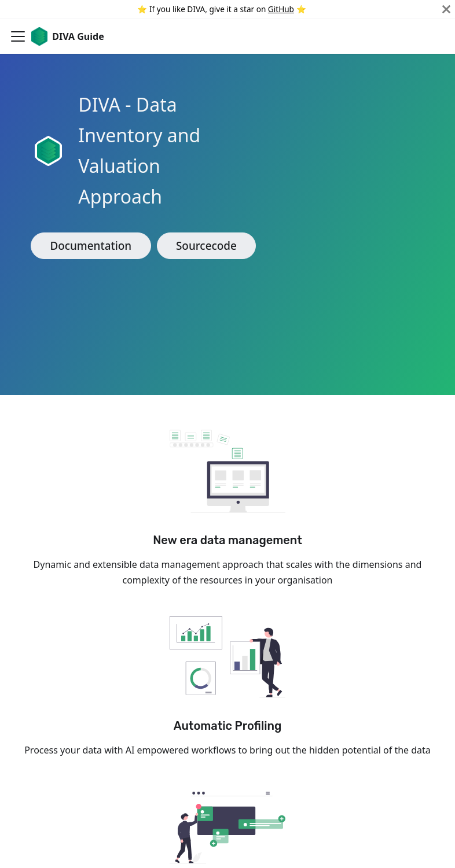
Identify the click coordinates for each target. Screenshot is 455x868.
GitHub (281, 9)
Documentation (91, 246)
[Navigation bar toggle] (18, 36)
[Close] (446, 9)
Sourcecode (206, 246)
